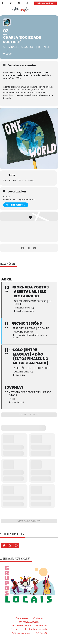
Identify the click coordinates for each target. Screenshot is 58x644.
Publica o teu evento (21, 626)
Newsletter (42, 626)
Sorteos (15, 629)
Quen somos (22, 618)
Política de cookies (21, 633)
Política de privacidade (36, 629)
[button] (27, 3)
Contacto (38, 618)
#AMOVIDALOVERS (29, 622)
